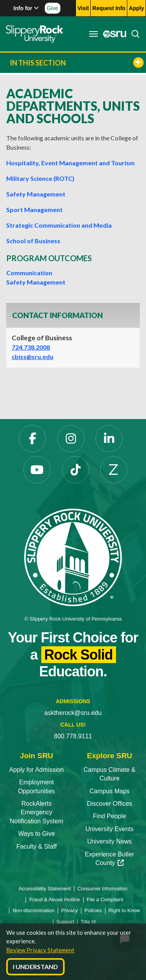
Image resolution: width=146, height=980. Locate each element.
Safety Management (36, 194)
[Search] (133, 34)
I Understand (35, 967)
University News (110, 841)
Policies (93, 910)
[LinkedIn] (109, 439)
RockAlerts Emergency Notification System (36, 812)
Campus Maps (110, 791)
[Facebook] (32, 439)
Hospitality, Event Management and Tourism (70, 163)
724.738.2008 (31, 347)
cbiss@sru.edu (33, 356)
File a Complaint (105, 900)
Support (65, 922)
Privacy (69, 910)
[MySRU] (113, 34)
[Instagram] (71, 439)
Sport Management (34, 210)
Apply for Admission (36, 770)
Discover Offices (109, 804)
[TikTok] (76, 470)
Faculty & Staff (37, 846)
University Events (109, 829)
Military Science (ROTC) (40, 178)
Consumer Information (103, 889)
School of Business (33, 241)
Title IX (88, 922)
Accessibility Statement (45, 889)
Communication (29, 273)
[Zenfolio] (114, 470)
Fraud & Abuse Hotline (55, 900)
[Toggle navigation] (93, 34)
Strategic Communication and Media (59, 225)
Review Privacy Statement (40, 950)
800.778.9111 (73, 736)
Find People (110, 816)
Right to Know (124, 910)
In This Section (77, 63)
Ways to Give (36, 834)
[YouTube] (37, 470)
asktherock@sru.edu (73, 713)
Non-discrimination (33, 910)
